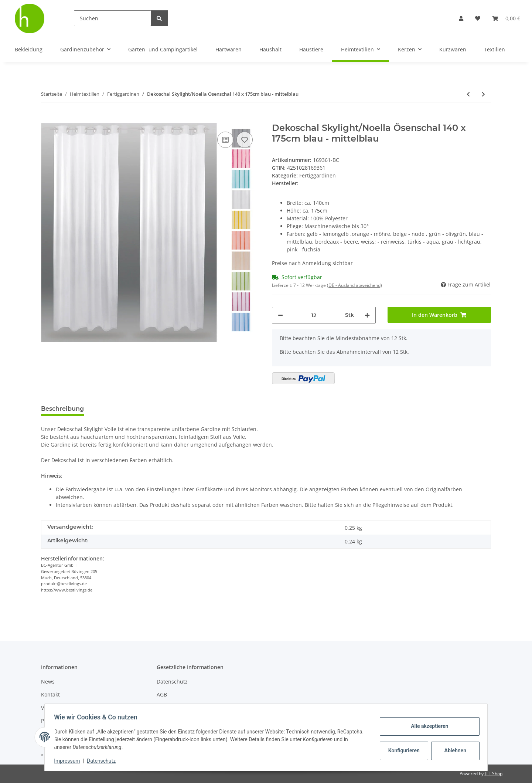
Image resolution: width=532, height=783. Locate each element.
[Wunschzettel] (478, 18)
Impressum (69, 761)
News (48, 682)
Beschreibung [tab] (62, 409)
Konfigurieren (402, 750)
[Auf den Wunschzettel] (245, 140)
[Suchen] (112, 18)
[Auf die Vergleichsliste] (225, 140)
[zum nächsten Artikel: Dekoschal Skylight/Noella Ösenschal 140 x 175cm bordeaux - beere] (483, 94)
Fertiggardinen (318, 175)
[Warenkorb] (506, 18)
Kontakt (50, 694)
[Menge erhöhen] (367, 315)
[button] (461, 18)
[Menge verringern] (280, 315)
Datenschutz (172, 682)
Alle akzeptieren (427, 726)
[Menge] (314, 315)
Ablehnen (453, 750)
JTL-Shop (494, 774)
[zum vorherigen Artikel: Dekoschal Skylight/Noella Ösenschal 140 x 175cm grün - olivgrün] (468, 94)
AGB (162, 694)
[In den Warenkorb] (47, 119)
